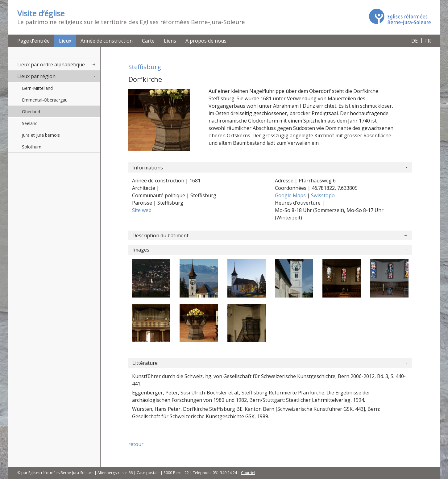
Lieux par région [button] (36, 76)
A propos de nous (206, 41)
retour (136, 444)
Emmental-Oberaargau (45, 100)
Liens (170, 41)
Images (141, 250)
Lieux (65, 41)
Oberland (31, 112)
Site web (142, 210)
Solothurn (32, 147)
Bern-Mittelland (37, 88)
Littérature (145, 363)
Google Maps (291, 195)
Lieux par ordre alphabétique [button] (51, 65)
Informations (148, 168)
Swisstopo (323, 195)
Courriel (248, 473)
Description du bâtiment (160, 235)
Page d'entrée (33, 41)
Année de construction (107, 41)
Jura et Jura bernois (41, 135)
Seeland (30, 123)
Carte (148, 41)
